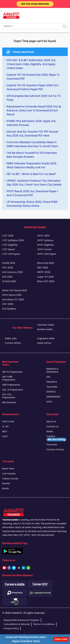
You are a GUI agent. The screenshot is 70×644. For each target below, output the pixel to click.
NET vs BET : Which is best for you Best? (31, 174)
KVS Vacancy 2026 (12, 272)
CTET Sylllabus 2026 (13, 240)
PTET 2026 (8, 268)
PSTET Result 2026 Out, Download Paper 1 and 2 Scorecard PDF (32, 193)
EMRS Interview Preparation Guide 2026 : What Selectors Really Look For (32, 165)
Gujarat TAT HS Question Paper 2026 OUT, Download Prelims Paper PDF (33, 87)
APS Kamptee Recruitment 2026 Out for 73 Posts (34, 98)
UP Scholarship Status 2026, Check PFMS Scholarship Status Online (32, 204)
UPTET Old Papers (47, 254)
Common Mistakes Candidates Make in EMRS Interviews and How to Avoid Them (32, 144)
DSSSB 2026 (9, 263)
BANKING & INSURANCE (52, 370)
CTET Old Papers (11, 254)
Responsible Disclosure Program (22, 620)
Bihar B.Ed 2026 (46, 263)
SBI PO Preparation (12, 372)
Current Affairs (13, 343)
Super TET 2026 (46, 277)
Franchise (52, 445)
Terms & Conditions (44, 624)
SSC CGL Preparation (9, 396)
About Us (51, 422)
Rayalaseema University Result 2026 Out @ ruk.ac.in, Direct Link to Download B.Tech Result (34, 110)
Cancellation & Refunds (17, 624)
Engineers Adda (46, 338)
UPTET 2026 (43, 236)
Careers (56, 438)
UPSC (49, 402)
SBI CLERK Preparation (9, 378)
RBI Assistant (9, 402)
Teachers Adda (46, 325)
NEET (5, 432)
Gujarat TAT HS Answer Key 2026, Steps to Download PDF (33, 77)
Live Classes (9, 474)
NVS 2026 (7, 277)
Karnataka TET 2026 (13, 300)
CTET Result (9, 249)
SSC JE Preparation (13, 390)
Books (5, 488)
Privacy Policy (11, 628)
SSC (49, 377)
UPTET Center (44, 249)
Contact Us (53, 427)
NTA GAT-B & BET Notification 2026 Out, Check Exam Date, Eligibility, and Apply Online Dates (31, 64)
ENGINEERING (53, 397)
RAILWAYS (52, 382)
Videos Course (10, 479)
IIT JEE (5, 427)
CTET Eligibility (10, 245)
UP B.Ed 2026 (9, 281)
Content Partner (55, 450)
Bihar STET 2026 (46, 281)
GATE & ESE (8, 422)
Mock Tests (8, 469)
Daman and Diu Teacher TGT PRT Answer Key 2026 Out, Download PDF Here (33, 134)
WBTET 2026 (44, 272)
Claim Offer (61, 639)
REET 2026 (43, 268)
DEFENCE (51, 392)
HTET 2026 (8, 304)
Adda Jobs (11, 338)
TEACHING (52, 387)
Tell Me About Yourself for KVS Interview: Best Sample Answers (32, 155)
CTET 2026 (8, 236)
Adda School (44, 343)
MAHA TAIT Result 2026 (15, 290)
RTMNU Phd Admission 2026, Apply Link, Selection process (31, 123)
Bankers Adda (45, 329)
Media (50, 432)
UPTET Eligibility (46, 245)
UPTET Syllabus (45, 240)
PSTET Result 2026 (12, 295)
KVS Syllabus (9, 309)
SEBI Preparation (11, 385)
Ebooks (6, 483)
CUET (5, 436)
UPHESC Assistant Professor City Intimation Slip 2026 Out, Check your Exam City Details (34, 183)
